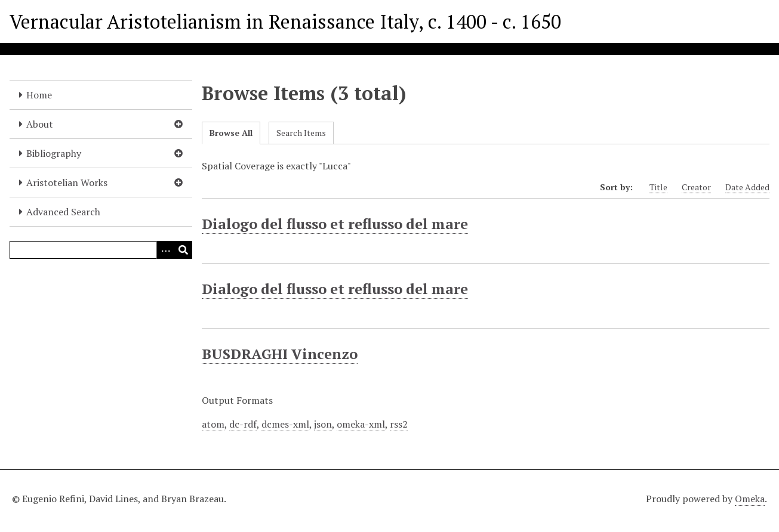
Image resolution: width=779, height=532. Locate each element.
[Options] (165, 250)
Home (39, 95)
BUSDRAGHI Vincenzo (280, 354)
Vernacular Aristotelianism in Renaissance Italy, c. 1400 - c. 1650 (285, 21)
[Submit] (183, 250)
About (40, 124)
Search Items (301, 133)
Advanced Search (63, 212)
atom (213, 424)
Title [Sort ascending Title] (658, 187)
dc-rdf (243, 424)
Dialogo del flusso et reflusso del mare (335, 224)
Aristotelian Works (67, 183)
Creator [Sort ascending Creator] (696, 187)
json (323, 424)
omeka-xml (361, 424)
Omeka (750, 499)
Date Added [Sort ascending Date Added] (747, 187)
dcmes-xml (285, 424)
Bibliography (54, 153)
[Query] (101, 250)
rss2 (399, 424)
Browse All (231, 133)
